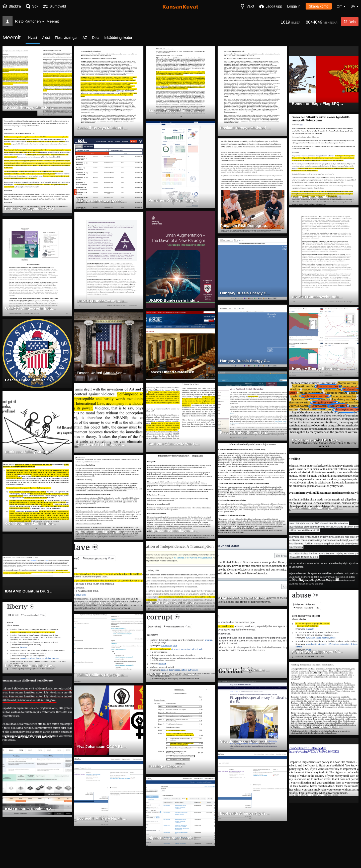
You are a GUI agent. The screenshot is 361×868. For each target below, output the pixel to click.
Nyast (33, 38)
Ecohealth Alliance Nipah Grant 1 (246, 814)
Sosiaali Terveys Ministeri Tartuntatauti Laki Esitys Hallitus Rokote (174, 111)
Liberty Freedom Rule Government (31, 666)
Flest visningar (66, 38)
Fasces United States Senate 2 (30, 380)
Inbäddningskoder (118, 38)
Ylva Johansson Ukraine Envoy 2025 (246, 742)
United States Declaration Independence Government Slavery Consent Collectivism (174, 603)
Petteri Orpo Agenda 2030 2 (28, 209)
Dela (96, 38)
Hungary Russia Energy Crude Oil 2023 (246, 293)
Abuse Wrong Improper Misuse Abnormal (318, 652)
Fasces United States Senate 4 (174, 372)
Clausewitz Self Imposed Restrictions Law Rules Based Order (102, 445)
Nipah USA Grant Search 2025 (173, 838)
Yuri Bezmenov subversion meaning (318, 795)
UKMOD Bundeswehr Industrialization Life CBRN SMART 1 (174, 301)
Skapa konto (319, 6)
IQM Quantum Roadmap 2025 (29, 809)
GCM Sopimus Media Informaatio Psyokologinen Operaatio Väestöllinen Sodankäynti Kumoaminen (31, 524)
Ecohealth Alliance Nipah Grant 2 (102, 819)
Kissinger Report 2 (164, 766)
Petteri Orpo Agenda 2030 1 (315, 197)
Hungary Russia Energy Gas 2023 (246, 361)
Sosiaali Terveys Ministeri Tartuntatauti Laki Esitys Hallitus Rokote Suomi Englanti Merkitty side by (31, 108)
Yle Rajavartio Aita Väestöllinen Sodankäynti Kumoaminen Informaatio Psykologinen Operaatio (318, 580)
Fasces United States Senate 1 (246, 433)
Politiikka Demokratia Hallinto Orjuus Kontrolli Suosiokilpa (318, 727)
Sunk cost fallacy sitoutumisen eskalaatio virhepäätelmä (31, 452)
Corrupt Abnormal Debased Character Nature (174, 674)
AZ (85, 38)
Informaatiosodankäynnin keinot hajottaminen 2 (318, 508)
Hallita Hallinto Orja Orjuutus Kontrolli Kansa (102, 675)
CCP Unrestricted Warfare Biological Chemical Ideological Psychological (318, 441)
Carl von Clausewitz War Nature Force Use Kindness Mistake (174, 444)
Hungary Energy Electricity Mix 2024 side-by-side (318, 369)
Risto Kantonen (30, 21)
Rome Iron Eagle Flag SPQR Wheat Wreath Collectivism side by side (318, 104)
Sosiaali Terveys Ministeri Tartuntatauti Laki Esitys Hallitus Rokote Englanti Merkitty (102, 128)
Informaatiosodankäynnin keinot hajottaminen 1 (246, 528)
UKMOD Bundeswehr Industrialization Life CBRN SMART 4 (318, 297)
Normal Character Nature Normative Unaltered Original (246, 670)
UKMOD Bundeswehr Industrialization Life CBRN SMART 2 (102, 301)
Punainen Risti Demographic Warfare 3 (174, 201)
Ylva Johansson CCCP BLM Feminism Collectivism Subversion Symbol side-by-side (102, 747)
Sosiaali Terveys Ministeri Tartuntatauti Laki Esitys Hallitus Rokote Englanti (246, 128)
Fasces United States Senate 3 (102, 373)
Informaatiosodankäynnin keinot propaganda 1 (174, 531)
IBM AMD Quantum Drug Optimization (31, 591)
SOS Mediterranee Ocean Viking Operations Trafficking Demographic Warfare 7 (102, 201)
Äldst (46, 38)
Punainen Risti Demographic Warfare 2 (246, 226)
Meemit (53, 21)
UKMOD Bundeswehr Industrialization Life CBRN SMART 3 (31, 309)
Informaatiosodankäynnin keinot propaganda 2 (102, 532)
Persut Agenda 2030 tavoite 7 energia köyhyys (31, 737)
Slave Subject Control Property (102, 603)
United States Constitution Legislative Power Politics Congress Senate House (246, 598)
